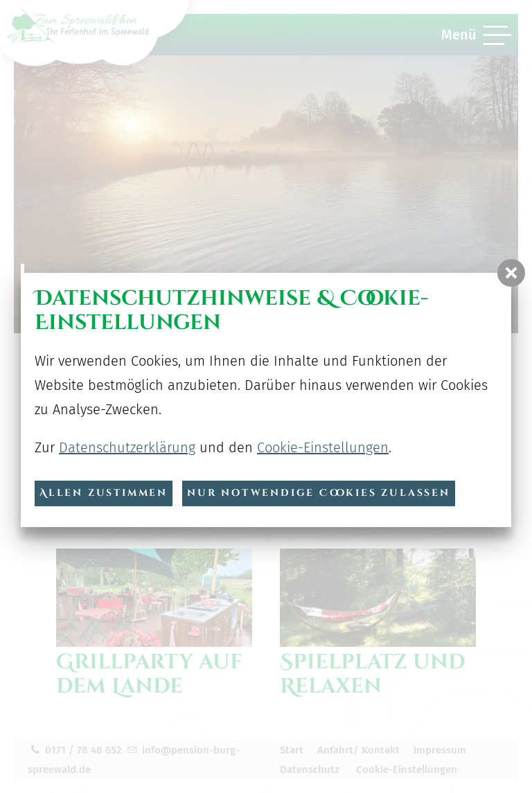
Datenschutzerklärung (127, 447)
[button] (511, 273)
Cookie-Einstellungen (323, 447)
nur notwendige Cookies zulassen (319, 493)
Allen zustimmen (104, 493)
